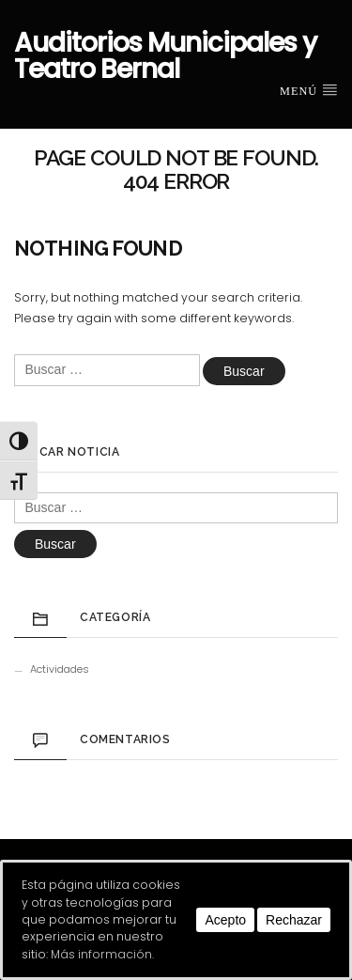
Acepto (225, 920)
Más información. (102, 954)
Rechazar (294, 920)
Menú (309, 90)
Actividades (60, 669)
